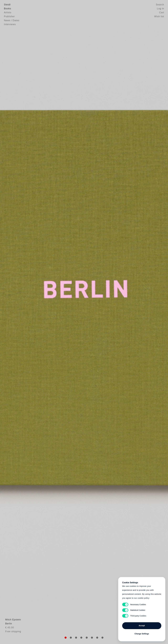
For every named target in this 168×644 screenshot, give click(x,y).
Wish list (159, 16)
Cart (162, 13)
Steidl (7, 5)
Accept (142, 626)
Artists (8, 13)
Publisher (9, 16)
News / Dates (12, 20)
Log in (161, 9)
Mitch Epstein (12, 626)
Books (8, 9)
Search (160, 5)
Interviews (10, 24)
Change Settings (142, 634)
